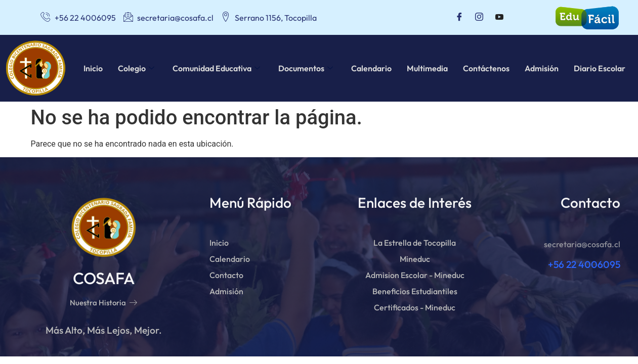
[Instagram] (479, 17)
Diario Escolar (600, 68)
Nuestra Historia (103, 303)
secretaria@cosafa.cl (582, 244)
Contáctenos (486, 68)
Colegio (136, 68)
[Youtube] (499, 17)
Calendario (371, 68)
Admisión (542, 68)
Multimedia (427, 68)
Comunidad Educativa (216, 68)
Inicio (93, 68)
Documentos (306, 68)
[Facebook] (459, 17)
